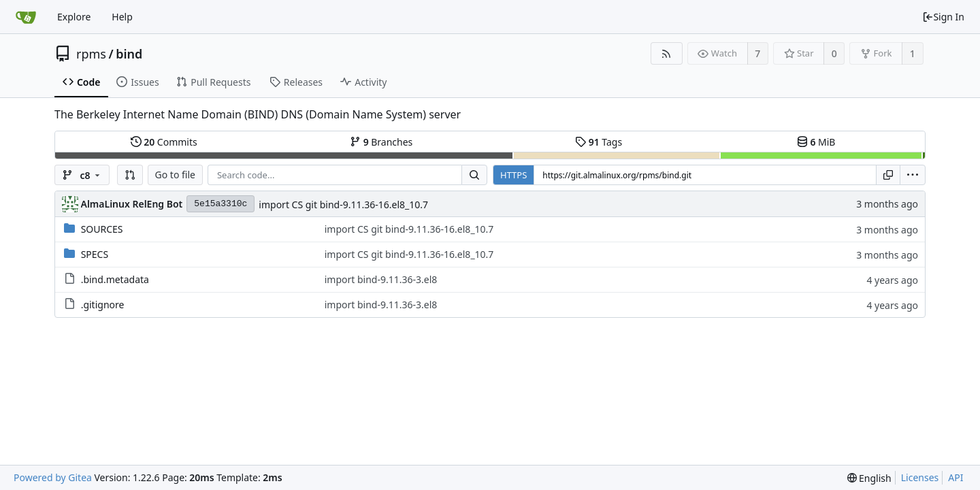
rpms (91, 54)
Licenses (920, 477)
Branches (381, 142)
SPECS (95, 254)
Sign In (943, 17)
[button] (130, 175)
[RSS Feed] (667, 53)
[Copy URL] (888, 175)
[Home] (26, 17)
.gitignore (103, 305)
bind (129, 54)
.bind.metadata (115, 279)
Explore (74, 17)
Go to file (175, 175)
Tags (599, 142)
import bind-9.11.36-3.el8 (381, 279)
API (955, 477)
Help (122, 17)
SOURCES (102, 229)
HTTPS (513, 175)
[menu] (913, 175)
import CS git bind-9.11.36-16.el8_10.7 (343, 205)
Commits (164, 142)
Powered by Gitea (53, 477)
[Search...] (474, 175)
